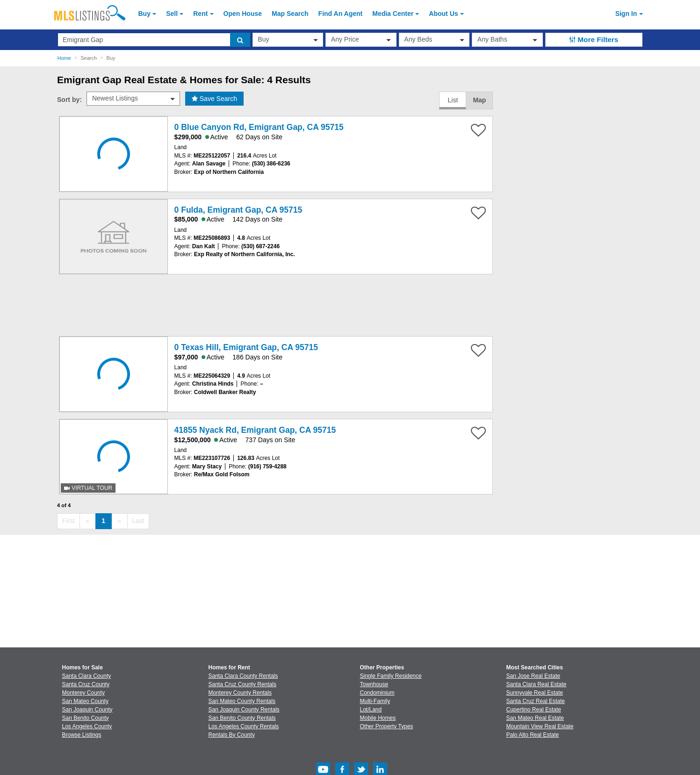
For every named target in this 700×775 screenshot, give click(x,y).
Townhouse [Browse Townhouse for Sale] (374, 684)
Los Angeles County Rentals (244, 726)
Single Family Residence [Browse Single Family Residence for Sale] (391, 676)
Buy (144, 14)
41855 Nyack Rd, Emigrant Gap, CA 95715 (255, 430)
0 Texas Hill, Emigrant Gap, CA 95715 (246, 347)
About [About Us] (443, 14)
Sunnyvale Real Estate (535, 693)
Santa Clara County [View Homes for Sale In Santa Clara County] (87, 676)
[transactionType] (288, 40)
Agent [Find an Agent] (341, 14)
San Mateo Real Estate (535, 718)
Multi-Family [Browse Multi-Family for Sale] (375, 701)
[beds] (434, 40)
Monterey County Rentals (240, 693)
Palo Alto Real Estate (533, 735)
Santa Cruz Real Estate (536, 701)
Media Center (393, 14)
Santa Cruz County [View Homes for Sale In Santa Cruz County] (86, 684)
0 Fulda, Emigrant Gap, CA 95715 (238, 210)
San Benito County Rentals (242, 718)
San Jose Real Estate (533, 676)
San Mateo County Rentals (242, 701)
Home (64, 58)
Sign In (626, 14)
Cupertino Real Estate (534, 710)
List (453, 100)
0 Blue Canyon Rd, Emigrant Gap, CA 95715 (259, 127)
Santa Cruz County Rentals (242, 684)
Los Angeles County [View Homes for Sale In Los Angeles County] (87, 726)
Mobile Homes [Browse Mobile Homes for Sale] (378, 718)
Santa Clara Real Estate (537, 684)
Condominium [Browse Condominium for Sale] (377, 693)
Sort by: (69, 100)
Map (479, 100)
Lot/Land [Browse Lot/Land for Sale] (371, 710)
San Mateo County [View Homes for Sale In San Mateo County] (85, 701)
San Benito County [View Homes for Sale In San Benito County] (86, 718)
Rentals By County (232, 735)
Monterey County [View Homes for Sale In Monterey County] (83, 693)
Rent (200, 14)
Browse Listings (82, 735)
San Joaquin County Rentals (244, 710)
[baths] (507, 40)
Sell (172, 14)
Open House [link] (243, 14)
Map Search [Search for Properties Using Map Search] (290, 14)
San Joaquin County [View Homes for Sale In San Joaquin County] (87, 710)
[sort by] (133, 99)
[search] (240, 40)
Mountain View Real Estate (540, 726)
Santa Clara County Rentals (243, 676)
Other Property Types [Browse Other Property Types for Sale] (387, 726)
